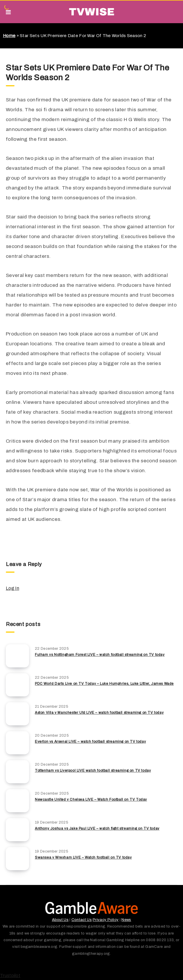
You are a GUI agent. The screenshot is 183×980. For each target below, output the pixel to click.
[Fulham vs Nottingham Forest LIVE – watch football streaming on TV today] (17, 656)
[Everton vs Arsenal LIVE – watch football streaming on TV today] (17, 743)
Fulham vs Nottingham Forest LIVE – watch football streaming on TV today (100, 655)
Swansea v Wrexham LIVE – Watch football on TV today (83, 857)
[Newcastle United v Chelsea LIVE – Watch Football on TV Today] (17, 801)
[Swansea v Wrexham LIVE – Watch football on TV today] (17, 859)
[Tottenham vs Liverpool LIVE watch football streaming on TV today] (17, 772)
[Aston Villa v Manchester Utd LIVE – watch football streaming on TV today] (17, 714)
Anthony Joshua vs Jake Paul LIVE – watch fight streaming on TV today (97, 828)
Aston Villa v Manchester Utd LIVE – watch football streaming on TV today (99, 713)
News (126, 920)
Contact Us (82, 920)
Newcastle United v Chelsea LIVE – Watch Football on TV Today (91, 800)
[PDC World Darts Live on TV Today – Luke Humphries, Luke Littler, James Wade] (17, 685)
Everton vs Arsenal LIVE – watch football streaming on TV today (90, 742)
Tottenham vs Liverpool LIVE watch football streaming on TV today (93, 771)
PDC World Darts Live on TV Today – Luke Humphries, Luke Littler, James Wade (104, 684)
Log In (12, 588)
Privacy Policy (106, 920)
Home (9, 36)
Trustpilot (10, 976)
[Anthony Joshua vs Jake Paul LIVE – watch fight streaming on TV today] (17, 830)
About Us (60, 920)
